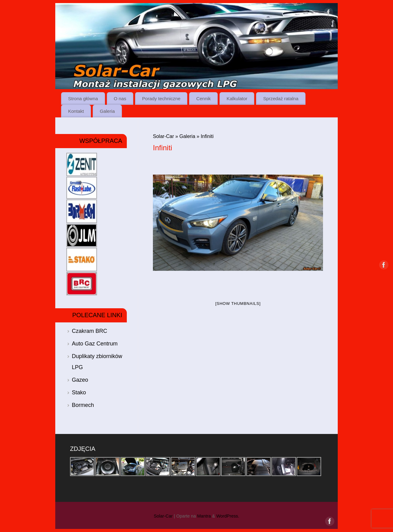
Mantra (204, 516)
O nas (120, 99)
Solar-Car (163, 136)
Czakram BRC (89, 331)
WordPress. (228, 516)
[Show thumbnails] (238, 303)
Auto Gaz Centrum (95, 344)
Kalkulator (237, 99)
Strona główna (83, 99)
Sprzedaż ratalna (281, 99)
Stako (79, 392)
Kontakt (76, 111)
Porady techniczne (161, 99)
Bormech (83, 405)
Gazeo (80, 380)
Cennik (203, 99)
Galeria (107, 111)
